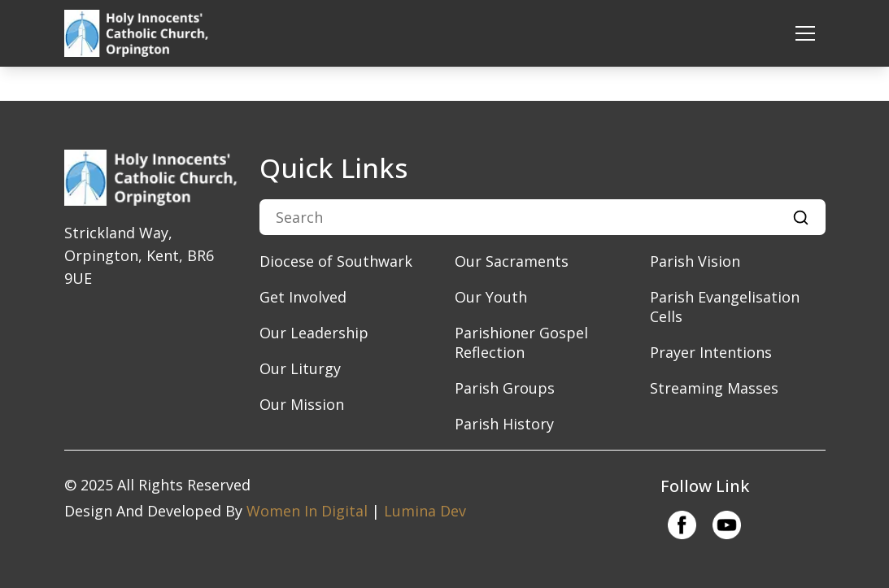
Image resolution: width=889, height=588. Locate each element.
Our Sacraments (512, 261)
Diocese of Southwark (336, 261)
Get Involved (303, 297)
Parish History (504, 424)
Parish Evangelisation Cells (725, 307)
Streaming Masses (714, 388)
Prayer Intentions (711, 352)
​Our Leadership (314, 333)
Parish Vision (695, 261)
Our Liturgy (300, 368)
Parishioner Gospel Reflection (521, 342)
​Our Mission (302, 404)
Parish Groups (505, 388)
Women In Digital (307, 511)
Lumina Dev (425, 511)
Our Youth (491, 297)
